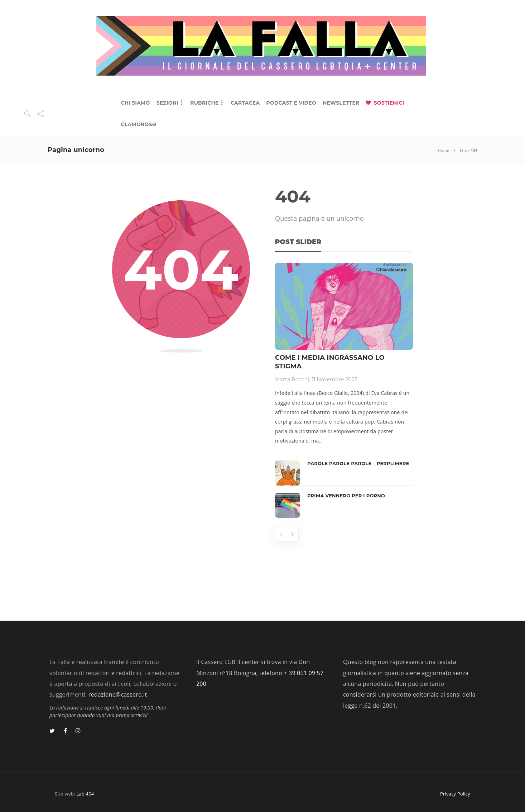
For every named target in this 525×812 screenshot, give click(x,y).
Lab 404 (85, 794)
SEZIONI (167, 103)
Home (444, 150)
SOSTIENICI (389, 103)
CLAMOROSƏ (138, 124)
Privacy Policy (455, 794)
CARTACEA (245, 103)
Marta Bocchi (292, 379)
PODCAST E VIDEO (291, 103)
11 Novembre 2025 (334, 379)
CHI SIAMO (135, 103)
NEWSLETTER (341, 103)
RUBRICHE (204, 103)
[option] (344, 390)
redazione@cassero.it (118, 694)
